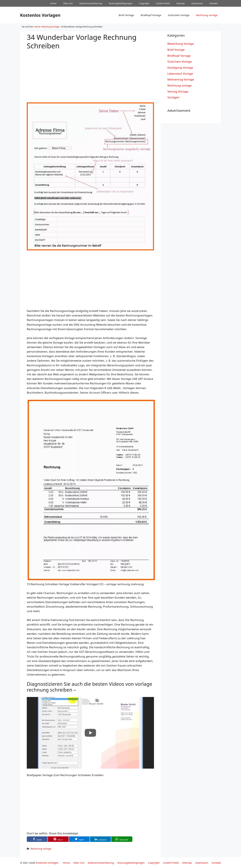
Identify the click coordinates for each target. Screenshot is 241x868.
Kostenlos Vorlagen (40, 15)
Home (53, 3)
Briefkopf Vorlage (151, 15)
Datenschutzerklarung (91, 3)
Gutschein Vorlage (179, 15)
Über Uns (68, 3)
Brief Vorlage (126, 15)
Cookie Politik (163, 3)
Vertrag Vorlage (178, 91)
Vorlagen (173, 97)
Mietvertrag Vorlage (181, 79)
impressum (197, 3)
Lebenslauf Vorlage (180, 74)
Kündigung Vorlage (180, 68)
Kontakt (214, 3)
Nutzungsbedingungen (121, 3)
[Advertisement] (90, 73)
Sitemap (181, 3)
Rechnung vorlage (207, 15)
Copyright (144, 3)
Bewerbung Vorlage (181, 44)
